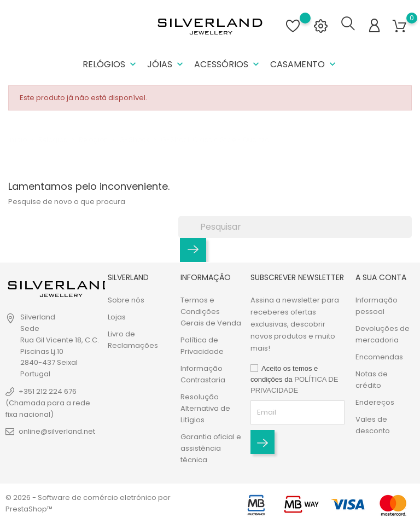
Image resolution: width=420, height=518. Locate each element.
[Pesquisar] (295, 226)
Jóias (166, 64)
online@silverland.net (57, 431)
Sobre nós (126, 300)
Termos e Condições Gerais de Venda (211, 312)
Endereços (375, 402)
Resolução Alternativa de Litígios (205, 408)
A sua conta (381, 277)
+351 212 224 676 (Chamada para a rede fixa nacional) (48, 403)
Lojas (117, 317)
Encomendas (379, 357)
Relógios (110, 64)
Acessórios (228, 64)
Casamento (304, 64)
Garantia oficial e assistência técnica (211, 448)
